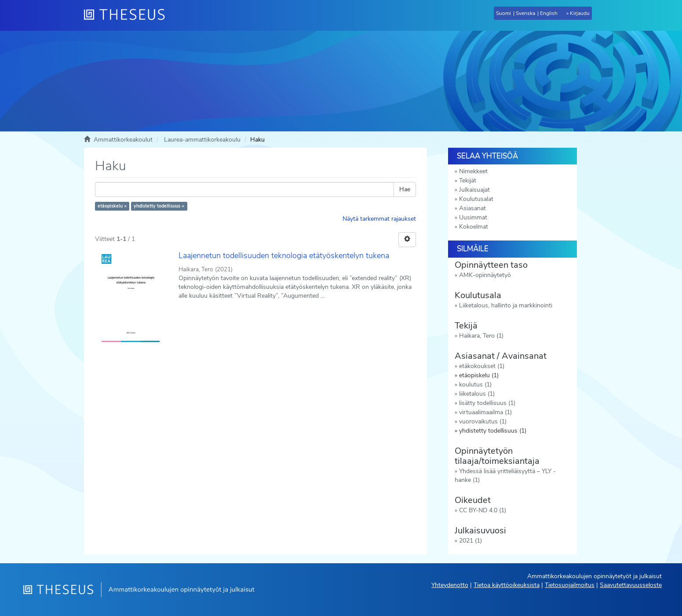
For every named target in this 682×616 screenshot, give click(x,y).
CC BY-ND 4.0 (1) (483, 510)
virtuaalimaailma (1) (485, 412)
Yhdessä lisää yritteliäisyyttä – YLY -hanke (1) (505, 476)
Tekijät (468, 180)
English (549, 13)
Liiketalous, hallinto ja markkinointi (506, 305)
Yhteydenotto (450, 585)
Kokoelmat (474, 227)
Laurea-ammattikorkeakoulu (202, 140)
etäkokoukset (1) (482, 366)
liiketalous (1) (477, 394)
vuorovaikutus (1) (483, 421)
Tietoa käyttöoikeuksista (507, 585)
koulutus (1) (475, 385)
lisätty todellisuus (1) (487, 403)
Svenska (525, 13)
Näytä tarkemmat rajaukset (379, 219)
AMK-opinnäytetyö (485, 275)
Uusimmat (473, 217)
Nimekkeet (473, 171)
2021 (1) (470, 541)
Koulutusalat (476, 199)
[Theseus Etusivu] (128, 15)
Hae (405, 189)
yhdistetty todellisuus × (159, 206)
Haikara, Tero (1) (481, 336)
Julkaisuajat (474, 190)
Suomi (503, 13)
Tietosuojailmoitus (570, 585)
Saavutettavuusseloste (631, 585)
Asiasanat (472, 208)
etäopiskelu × (112, 206)
